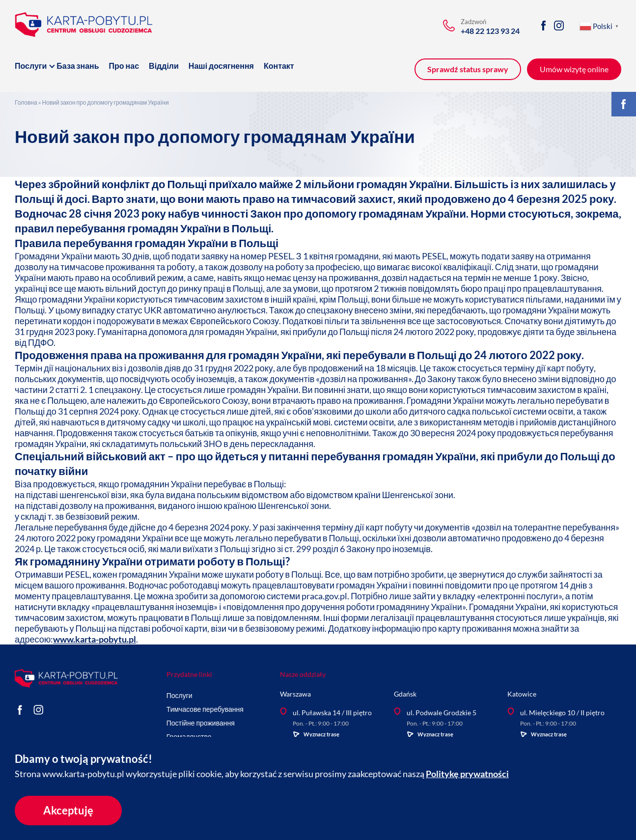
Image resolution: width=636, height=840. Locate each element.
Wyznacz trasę (316, 734)
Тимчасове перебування (205, 709)
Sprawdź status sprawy (468, 69)
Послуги (31, 66)
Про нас (124, 66)
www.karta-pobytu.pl (95, 639)
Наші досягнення (221, 66)
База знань (78, 66)
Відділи (164, 66)
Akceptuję (68, 810)
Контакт (279, 66)
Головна (26, 102)
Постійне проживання (201, 723)
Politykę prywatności (467, 774)
